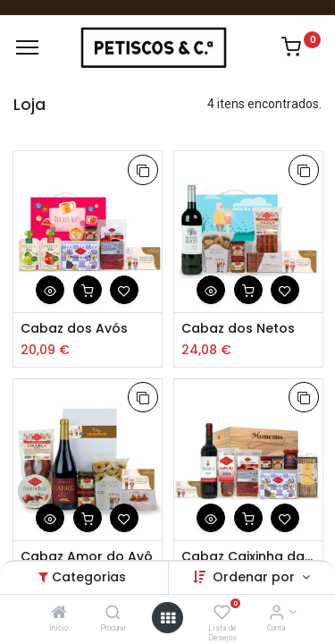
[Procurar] (113, 614)
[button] (143, 170)
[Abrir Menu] (168, 618)
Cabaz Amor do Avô (87, 557)
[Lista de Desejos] (222, 614)
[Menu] (27, 47)
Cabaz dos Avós (74, 329)
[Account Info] (276, 614)
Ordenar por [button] (255, 577)
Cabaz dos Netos (238, 329)
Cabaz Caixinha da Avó (248, 557)
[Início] (59, 614)
